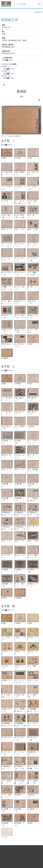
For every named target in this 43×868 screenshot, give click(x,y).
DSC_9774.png (7, 136)
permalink (38, 12)
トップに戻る (20, 4)
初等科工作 (10, 20)
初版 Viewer (8, 60)
